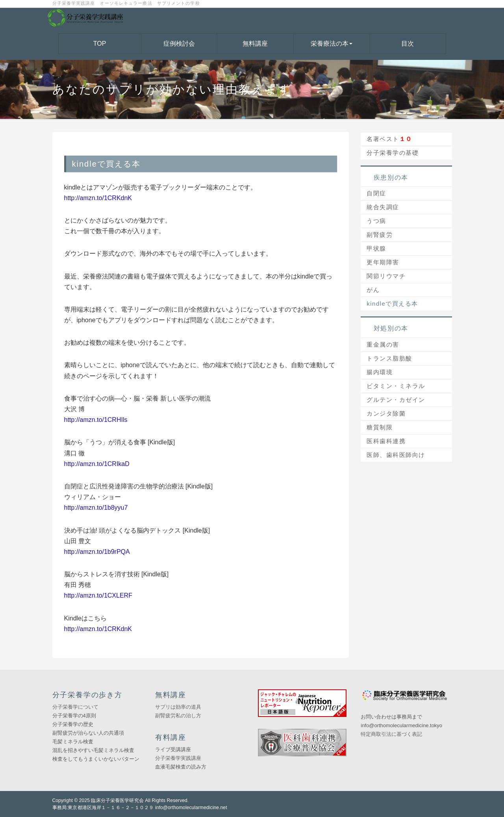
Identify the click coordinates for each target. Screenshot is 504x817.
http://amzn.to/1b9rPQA (97, 552)
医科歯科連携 (386, 441)
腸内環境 (380, 372)
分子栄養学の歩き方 (87, 695)
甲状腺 (376, 248)
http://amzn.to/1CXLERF (98, 595)
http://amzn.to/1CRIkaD (97, 464)
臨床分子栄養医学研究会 (117, 800)
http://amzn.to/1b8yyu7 (96, 508)
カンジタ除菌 (386, 413)
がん (373, 290)
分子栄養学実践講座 (178, 758)
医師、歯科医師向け (396, 455)
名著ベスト (389, 139)
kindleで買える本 (392, 304)
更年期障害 (383, 262)
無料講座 (255, 44)
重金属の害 (383, 344)
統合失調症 (383, 207)
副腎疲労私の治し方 (178, 716)
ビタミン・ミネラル (396, 386)
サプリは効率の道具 (178, 707)
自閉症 (376, 193)
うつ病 (376, 221)
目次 (408, 44)
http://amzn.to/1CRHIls (96, 420)
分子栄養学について (75, 707)
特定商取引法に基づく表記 (391, 734)
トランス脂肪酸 (389, 358)
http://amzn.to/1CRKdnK (98, 198)
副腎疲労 (380, 235)
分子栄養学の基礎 (393, 153)
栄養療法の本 (332, 44)
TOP (100, 44)
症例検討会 (179, 44)
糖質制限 (380, 427)
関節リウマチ (386, 276)
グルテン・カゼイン (396, 400)
